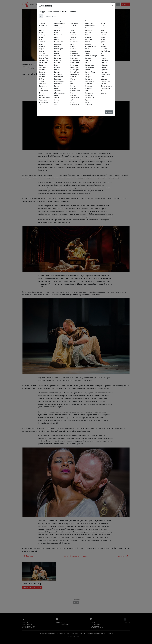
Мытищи (73, 39)
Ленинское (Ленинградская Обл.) (59, 93)
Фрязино (104, 58)
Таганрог (103, 25)
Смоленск (88, 84)
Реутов (88, 42)
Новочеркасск (74, 74)
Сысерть (103, 21)
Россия (65, 12)
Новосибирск (74, 70)
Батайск (42, 32)
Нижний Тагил (74, 63)
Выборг (41, 79)
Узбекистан (73, 12)
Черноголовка (105, 74)
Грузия (49, 12)
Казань (57, 46)
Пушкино (88, 37)
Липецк (57, 100)
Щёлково (104, 79)
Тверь (103, 30)
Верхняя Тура (43, 58)
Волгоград (42, 67)
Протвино (89, 32)
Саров (87, 63)
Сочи (87, 91)
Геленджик (42, 84)
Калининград (59, 49)
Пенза (72, 102)
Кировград (58, 67)
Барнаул (42, 30)
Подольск (89, 30)
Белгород (42, 35)
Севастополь (89, 67)
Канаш (56, 53)
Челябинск (104, 67)
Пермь (87, 21)
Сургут (87, 102)
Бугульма (42, 42)
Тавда (103, 23)
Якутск (103, 91)
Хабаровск (104, 60)
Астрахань (42, 28)
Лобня (56, 102)
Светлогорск (89, 65)
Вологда (42, 74)
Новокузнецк (74, 65)
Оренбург (73, 88)
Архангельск (43, 25)
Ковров (57, 70)
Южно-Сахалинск (106, 86)
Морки (72, 30)
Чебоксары (104, 65)
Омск (71, 84)
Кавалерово (58, 44)
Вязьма (41, 81)
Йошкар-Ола (59, 42)
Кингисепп (58, 60)
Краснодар (58, 79)
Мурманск (73, 35)
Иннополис (58, 35)
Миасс (72, 28)
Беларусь (42, 12)
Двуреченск (43, 86)
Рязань (87, 49)
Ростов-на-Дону (91, 46)
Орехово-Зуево (75, 91)
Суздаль (88, 100)
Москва (72, 32)
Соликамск (89, 88)
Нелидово (73, 51)
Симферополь (90, 81)
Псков (87, 35)
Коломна (57, 72)
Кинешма (57, 63)
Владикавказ (43, 63)
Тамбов (103, 28)
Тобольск (104, 32)
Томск (103, 37)
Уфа (102, 53)
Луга (56, 105)
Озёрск (72, 81)
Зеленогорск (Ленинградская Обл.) (59, 23)
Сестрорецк (89, 79)
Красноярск (58, 84)
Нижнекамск (74, 58)
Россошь (88, 44)
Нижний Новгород (76, 60)
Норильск (73, 77)
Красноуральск (59, 81)
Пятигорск (89, 39)
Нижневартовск (75, 56)
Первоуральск (74, 105)
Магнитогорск (74, 21)
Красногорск (58, 77)
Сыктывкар (89, 105)
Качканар (57, 56)
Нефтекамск (74, 53)
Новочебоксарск (75, 72)
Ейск (40, 88)
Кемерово (58, 58)
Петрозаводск (90, 23)
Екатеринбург (43, 91)
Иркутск (57, 39)
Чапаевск (104, 63)
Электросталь (105, 81)
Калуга (57, 51)
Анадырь (42, 23)
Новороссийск (74, 67)
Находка (73, 49)
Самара (88, 53)
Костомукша (58, 74)
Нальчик (72, 46)
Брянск (41, 39)
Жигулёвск (42, 93)
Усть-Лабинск (105, 51)
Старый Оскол (90, 98)
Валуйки (42, 49)
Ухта (102, 56)
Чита (102, 77)
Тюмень (103, 46)
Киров (56, 65)
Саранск (88, 58)
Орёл (71, 93)
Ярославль (104, 93)
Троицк (103, 39)
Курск (56, 88)
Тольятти (104, 35)
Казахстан (57, 12)
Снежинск (88, 86)
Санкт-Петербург (91, 56)
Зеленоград (58, 28)
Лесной (57, 98)
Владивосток (43, 60)
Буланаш (42, 46)
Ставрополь (89, 93)
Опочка (72, 86)
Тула (102, 44)
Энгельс (103, 84)
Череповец (104, 70)
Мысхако (73, 37)
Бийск (41, 37)
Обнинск (73, 79)
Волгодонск (43, 70)
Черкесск (104, 72)
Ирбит (56, 37)
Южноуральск (105, 88)
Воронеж (42, 77)
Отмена (109, 112)
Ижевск (57, 32)
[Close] (112, 6)
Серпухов (88, 77)
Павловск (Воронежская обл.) (74, 98)
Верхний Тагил (44, 56)
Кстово (57, 86)
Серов (87, 74)
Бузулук (41, 44)
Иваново (57, 30)
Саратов (88, 60)
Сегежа (88, 70)
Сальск (87, 51)
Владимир (42, 65)
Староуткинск (90, 95)
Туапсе (103, 42)
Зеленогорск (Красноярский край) (44, 102)
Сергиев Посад (90, 72)
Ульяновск (104, 49)
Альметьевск (43, 21)
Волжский (42, 72)
